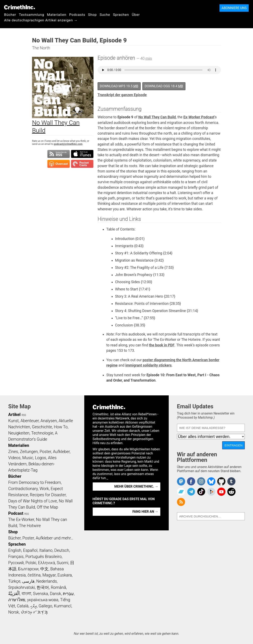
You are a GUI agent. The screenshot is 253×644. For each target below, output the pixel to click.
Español (30, 550)
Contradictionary (23, 489)
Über (136, 15)
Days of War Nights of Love (33, 501)
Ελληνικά (46, 563)
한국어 (43, 587)
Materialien (57, 15)
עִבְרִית (68, 594)
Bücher (10, 15)
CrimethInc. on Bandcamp (181, 492)
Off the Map (47, 507)
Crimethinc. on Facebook (191, 481)
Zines (13, 452)
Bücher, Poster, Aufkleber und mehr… (41, 538)
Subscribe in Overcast (59, 164)
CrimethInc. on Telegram (191, 492)
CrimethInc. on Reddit (231, 492)
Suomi (62, 563)
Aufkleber (61, 452)
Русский (16, 563)
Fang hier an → (145, 512)
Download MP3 (119, 86)
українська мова (43, 600)
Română (58, 587)
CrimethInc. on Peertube (211, 492)
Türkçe (14, 581)
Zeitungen (29, 452)
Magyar (49, 575)
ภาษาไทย (17, 600)
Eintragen (233, 445)
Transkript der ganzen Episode (122, 95)
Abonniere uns (234, 8)
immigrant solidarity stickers (148, 365)
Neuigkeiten (19, 433)
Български (28, 569)
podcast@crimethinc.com (68, 144)
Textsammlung (32, 15)
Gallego (45, 606)
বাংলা (26, 594)
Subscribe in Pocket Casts (82, 164)
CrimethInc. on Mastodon (181, 481)
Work (44, 489)
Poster (45, 452)
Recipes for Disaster (48, 495)
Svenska (40, 594)
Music (28, 458)
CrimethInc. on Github (221, 481)
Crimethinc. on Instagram (201, 481)
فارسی (28, 581)
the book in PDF (162, 345)
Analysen (49, 421)
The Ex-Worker (21, 519)
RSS (24, 415)
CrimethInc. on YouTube (221, 492)
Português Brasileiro (43, 557)
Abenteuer (30, 421)
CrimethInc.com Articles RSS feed (181, 502)
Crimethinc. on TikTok (201, 492)
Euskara (65, 575)
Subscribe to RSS (59, 154)
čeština (34, 575)
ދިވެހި (34, 606)
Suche (105, 15)
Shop (92, 15)
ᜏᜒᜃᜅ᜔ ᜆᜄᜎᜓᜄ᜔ (34, 612)
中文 (44, 569)
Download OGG (164, 86)
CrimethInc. (20, 7)
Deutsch (62, 550)
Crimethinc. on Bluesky (211, 481)
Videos (14, 458)
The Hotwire (30, 526)
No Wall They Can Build (157, 117)
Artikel (14, 415)
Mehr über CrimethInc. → (136, 486)
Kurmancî (63, 606)
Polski (31, 563)
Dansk (55, 594)
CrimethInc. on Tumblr (231, 481)
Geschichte (42, 427)
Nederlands (46, 581)
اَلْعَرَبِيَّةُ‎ (14, 594)
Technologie (42, 433)
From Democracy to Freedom (35, 482)
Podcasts (77, 15)
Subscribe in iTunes (82, 154)
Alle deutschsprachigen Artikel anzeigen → (41, 20)
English (15, 550)
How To (61, 427)
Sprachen (121, 15)
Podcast (16, 513)
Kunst (13, 421)
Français (16, 557)
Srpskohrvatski (22, 587)
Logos (40, 458)
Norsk (14, 612)
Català (23, 606)
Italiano (46, 550)
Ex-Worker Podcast (199, 117)
